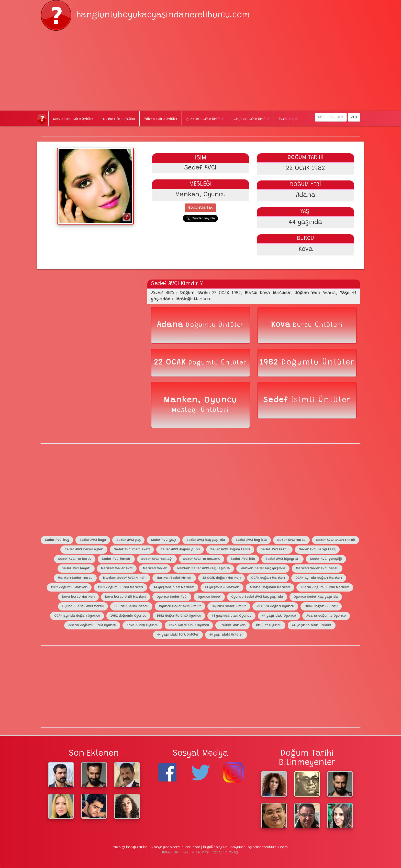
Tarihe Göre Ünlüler (119, 119)
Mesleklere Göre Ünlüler (74, 119)
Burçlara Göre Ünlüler (251, 119)
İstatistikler (288, 119)
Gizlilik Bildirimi (196, 853)
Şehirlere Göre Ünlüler (205, 119)
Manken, (184, 400)
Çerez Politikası (226, 853)
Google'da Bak (200, 208)
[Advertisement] (201, 67)
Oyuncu (221, 400)
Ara (354, 117)
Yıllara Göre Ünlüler (161, 119)
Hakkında (170, 853)
